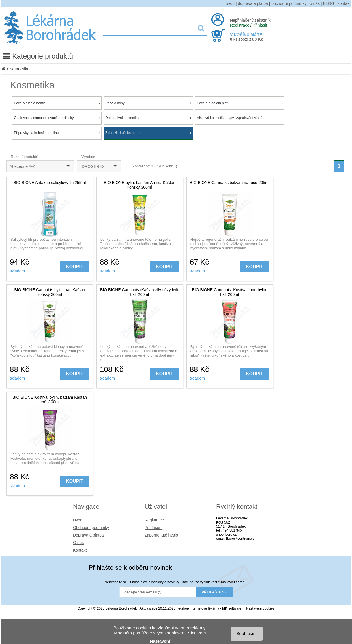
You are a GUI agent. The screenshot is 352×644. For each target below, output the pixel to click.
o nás (315, 3)
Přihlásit (260, 25)
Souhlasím (247, 633)
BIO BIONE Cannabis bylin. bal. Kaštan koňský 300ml (49, 292)
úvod (230, 3)
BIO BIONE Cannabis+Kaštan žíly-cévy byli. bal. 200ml (140, 292)
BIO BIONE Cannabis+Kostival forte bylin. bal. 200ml (230, 292)
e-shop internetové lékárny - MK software (210, 608)
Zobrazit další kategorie (148, 133)
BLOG (329, 3)
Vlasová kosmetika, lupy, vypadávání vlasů (240, 118)
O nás (78, 543)
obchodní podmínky (289, 3)
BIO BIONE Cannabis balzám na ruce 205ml (230, 183)
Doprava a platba (88, 535)
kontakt (344, 3)
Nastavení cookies (260, 608)
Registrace (240, 25)
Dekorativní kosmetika (148, 118)
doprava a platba (253, 3)
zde (201, 633)
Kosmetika (19, 69)
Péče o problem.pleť (240, 103)
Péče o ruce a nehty (57, 103)
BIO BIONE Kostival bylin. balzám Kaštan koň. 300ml (50, 400)
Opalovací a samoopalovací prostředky (57, 118)
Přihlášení (153, 528)
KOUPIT (74, 267)
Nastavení (160, 641)
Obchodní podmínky (91, 528)
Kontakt (80, 550)
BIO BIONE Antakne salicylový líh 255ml (50, 183)
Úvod (78, 520)
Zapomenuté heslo (161, 535)
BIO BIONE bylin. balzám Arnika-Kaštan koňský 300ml (140, 185)
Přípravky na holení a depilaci (57, 133)
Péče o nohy (148, 103)
